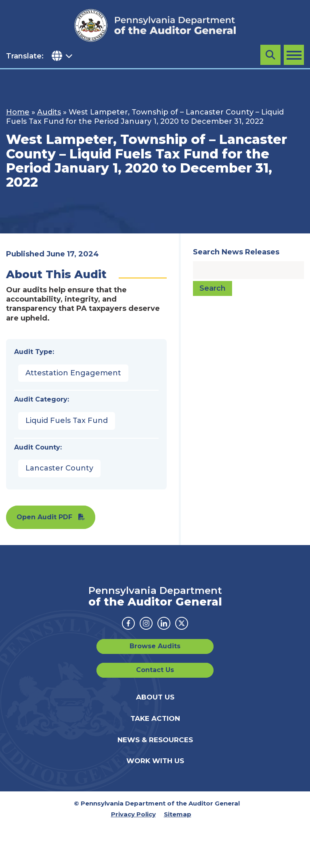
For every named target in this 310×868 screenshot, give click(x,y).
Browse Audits (155, 646)
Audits (49, 112)
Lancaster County (59, 468)
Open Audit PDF (44, 517)
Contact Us (155, 670)
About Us (155, 697)
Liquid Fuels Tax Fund (67, 420)
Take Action (155, 718)
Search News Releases (236, 252)
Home (18, 112)
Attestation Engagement (73, 373)
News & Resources (155, 740)
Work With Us (155, 761)
